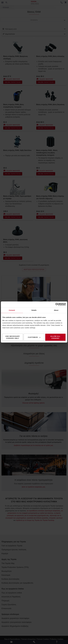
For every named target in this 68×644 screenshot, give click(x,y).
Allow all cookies (55, 337)
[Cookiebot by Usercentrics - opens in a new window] (57, 305)
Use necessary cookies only (13, 337)
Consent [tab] (12, 310)
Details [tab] (34, 310)
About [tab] (56, 310)
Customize (34, 337)
